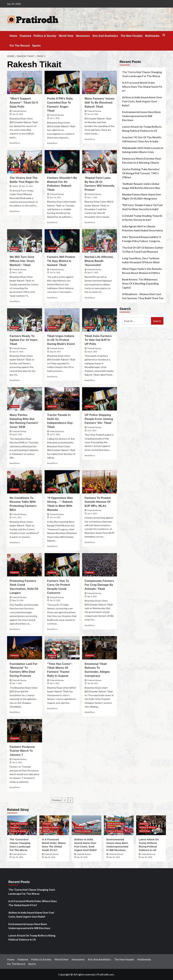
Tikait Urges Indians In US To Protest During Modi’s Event (61, 340)
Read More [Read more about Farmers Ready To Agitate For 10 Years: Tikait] (15, 380)
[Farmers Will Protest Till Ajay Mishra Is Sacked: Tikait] (62, 241)
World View (66, 36)
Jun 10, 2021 (55, 517)
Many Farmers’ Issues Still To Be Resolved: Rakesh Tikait (100, 103)
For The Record (20, 46)
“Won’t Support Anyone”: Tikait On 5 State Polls (24, 103)
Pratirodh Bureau (19, 111)
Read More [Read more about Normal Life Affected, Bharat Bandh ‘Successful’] (90, 298)
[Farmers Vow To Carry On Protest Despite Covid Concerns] (62, 565)
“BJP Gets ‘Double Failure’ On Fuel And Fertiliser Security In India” (142, 207)
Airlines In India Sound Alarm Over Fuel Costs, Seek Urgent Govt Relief (142, 101)
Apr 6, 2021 (55, 683)
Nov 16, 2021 (55, 197)
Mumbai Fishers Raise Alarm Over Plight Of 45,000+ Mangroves (142, 196)
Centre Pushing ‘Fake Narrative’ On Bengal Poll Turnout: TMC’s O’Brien (141, 173)
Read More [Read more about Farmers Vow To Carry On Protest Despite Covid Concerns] (52, 629)
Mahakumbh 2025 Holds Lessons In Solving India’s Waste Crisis (143, 150)
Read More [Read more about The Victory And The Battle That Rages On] (15, 211)
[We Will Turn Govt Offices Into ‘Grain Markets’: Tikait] (25, 241)
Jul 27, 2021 (55, 434)
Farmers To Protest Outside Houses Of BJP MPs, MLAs (98, 502)
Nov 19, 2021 (27, 186)
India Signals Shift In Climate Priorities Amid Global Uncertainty (143, 228)
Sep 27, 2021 (93, 273)
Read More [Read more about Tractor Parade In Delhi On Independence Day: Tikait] (52, 463)
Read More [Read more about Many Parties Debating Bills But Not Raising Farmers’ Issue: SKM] (15, 463)
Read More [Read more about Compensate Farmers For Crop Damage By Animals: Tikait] (90, 625)
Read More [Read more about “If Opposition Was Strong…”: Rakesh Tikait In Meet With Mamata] (52, 546)
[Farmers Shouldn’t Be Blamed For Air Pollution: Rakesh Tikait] (62, 162)
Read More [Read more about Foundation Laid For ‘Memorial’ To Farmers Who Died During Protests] (15, 712)
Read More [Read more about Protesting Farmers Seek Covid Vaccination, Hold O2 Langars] (15, 629)
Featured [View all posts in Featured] (15, 90)
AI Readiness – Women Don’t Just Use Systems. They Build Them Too (143, 296)
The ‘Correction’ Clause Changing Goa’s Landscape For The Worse (142, 74)
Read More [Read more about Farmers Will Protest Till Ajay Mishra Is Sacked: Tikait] (52, 298)
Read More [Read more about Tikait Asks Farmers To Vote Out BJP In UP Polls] (90, 380)
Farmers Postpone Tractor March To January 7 (22, 751)
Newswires (83, 36)
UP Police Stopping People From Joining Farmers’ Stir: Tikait (99, 419)
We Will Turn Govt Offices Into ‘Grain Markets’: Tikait (22, 261)
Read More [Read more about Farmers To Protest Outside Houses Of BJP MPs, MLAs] (90, 542)
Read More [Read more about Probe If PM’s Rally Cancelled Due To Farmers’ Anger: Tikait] (52, 143)
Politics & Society (45, 36)
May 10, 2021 (18, 600)
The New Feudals (132, 36)
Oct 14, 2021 (55, 273)
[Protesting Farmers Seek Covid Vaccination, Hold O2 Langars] (25, 565)
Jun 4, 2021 (92, 514)
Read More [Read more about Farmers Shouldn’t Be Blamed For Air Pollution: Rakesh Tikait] (52, 222)
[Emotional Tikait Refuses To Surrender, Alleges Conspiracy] (100, 648)
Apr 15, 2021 (55, 600)
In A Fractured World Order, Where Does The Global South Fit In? (142, 87)
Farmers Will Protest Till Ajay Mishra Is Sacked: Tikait (61, 261)
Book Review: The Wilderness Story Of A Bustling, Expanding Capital (140, 283)
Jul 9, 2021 (92, 431)
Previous (56, 800)
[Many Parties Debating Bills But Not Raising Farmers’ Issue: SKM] (25, 399)
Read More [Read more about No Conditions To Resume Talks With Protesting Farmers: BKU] (15, 542)
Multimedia (152, 36)
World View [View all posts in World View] (48, 831)
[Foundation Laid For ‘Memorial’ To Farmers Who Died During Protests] (25, 648)
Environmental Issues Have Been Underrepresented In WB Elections (141, 116)
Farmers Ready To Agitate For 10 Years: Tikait (24, 340)
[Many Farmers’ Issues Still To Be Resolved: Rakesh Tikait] (100, 82)
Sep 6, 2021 (92, 352)
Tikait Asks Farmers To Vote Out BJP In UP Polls (98, 340)
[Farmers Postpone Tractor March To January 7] (25, 731)
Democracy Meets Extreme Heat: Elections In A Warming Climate (142, 161)
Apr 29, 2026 (18, 857)
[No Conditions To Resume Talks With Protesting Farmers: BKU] (25, 482)
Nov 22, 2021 (93, 114)
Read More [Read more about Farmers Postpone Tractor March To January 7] (15, 787)
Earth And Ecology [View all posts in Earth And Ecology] (19, 824)
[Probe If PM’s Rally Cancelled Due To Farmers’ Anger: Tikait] (62, 82)
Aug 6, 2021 (17, 434)
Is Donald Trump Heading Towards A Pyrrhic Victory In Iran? (142, 218)
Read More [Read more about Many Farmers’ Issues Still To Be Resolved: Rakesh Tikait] (90, 139)
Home (13, 36)
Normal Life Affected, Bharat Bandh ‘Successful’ (99, 261)
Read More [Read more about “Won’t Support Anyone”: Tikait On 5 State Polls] (15, 143)
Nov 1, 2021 (92, 197)
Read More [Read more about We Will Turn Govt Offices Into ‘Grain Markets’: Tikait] (15, 301)
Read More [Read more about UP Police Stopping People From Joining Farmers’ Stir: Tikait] (90, 455)
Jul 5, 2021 (17, 517)
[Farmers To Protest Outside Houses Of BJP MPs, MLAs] (100, 482)
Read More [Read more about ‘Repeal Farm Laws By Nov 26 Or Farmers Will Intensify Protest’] (90, 222)
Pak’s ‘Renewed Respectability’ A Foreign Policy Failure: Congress (142, 239)
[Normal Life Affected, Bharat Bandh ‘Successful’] (100, 241)
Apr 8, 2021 (92, 596)
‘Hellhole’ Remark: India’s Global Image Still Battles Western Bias (141, 186)
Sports (36, 46)
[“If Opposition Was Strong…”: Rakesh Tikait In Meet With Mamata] (62, 482)
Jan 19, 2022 (18, 114)
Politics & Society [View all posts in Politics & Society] (18, 831)
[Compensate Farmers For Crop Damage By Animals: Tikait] (100, 565)
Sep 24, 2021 (55, 352)
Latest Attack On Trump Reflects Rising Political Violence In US (142, 129)
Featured (25, 36)
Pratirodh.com (105, 974)
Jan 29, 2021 (93, 683)
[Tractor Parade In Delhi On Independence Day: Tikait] (62, 399)
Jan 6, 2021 (17, 762)
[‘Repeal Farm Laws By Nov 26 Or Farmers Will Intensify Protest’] (100, 162)
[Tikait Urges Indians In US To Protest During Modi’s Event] (62, 320)
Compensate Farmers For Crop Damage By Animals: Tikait (99, 585)
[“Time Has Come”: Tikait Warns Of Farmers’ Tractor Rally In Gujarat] (62, 648)
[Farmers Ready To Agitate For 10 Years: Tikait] (25, 320)
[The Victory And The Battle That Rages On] (25, 162)
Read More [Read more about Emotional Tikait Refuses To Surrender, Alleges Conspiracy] (90, 712)
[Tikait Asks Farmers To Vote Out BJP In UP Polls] (100, 320)
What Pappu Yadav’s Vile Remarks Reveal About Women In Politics (142, 271)
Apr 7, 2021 (17, 683)
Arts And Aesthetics (105, 36)
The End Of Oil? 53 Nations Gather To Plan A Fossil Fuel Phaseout (143, 250)
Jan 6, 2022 (55, 118)
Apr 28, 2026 (82, 857)
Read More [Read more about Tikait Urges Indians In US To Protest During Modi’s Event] (52, 377)
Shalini (15, 186)
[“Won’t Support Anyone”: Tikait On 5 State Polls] (25, 82)
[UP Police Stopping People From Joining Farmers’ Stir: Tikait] (100, 399)
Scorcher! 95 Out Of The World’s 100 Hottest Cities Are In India (142, 139)
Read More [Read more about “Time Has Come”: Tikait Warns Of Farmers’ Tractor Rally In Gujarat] (52, 708)
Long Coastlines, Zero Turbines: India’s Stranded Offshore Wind (141, 260)
